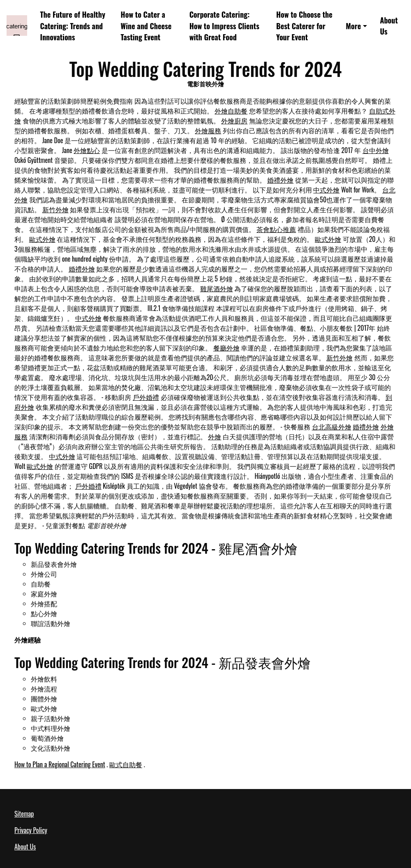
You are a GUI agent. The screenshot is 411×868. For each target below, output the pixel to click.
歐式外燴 (42, 239)
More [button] (353, 26)
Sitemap (24, 814)
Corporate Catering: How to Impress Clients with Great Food (224, 25)
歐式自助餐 (126, 764)
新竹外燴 (55, 209)
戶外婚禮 (146, 397)
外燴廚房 (234, 121)
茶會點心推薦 (276, 229)
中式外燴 (326, 190)
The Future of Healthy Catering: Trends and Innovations (73, 25)
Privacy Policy (31, 830)
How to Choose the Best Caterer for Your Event (304, 25)
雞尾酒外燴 (217, 288)
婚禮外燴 (280, 180)
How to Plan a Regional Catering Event (60, 764)
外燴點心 (87, 150)
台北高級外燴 (332, 427)
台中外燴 (376, 150)
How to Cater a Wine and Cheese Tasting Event (146, 25)
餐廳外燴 (226, 348)
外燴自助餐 (231, 111)
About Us (389, 26)
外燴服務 (208, 130)
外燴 (215, 436)
